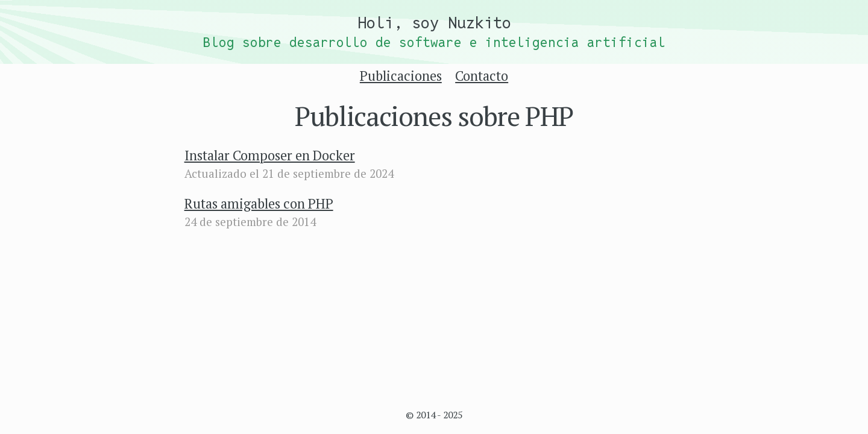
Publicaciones (401, 76)
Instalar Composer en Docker (270, 155)
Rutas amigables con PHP (259, 203)
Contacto (482, 76)
